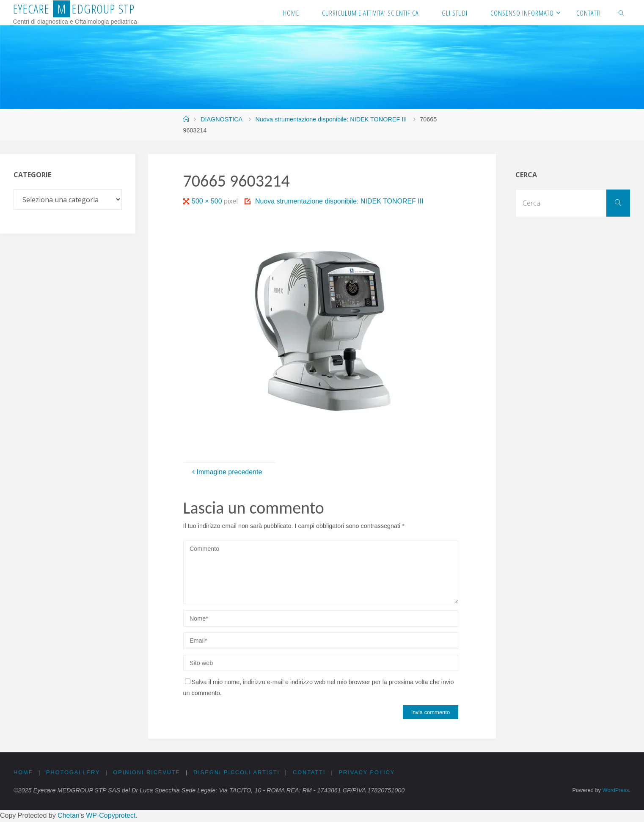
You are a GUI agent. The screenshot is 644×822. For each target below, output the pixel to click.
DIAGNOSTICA (221, 119)
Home (23, 772)
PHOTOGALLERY (73, 772)
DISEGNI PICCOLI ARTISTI (238, 772)
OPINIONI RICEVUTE (147, 772)
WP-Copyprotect (111, 815)
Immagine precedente (226, 472)
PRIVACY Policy (369, 772)
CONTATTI (311, 772)
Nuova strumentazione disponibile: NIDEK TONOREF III (331, 119)
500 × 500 (208, 201)
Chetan (69, 815)
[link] (622, 13)
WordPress (615, 790)
